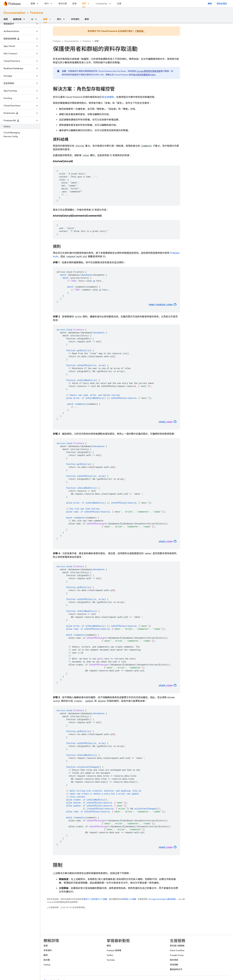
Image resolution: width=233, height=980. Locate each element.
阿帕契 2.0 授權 (129, 899)
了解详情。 (140, 31)
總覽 (6, 19)
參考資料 (75, 19)
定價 (74, 4)
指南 (46, 946)
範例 (87, 19)
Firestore (37, 13)
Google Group (177, 955)
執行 (47, 4)
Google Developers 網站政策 (162, 899)
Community (101, 4)
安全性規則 (108, 97)
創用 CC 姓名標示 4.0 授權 (95, 899)
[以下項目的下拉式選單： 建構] (38, 4)
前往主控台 (222, 4)
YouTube (111, 960)
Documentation (14, 13)
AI (32, 19)
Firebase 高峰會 (114, 950)
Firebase (57, 41)
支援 (119, 4)
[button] (18, 24)
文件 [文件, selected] (84, 4)
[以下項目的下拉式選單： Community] (111, 4)
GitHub (47, 965)
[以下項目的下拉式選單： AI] (37, 19)
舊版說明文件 (176, 969)
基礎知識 (17, 19)
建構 (33, 4)
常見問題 (174, 965)
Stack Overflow (177, 950)
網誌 (210, 4)
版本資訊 (174, 960)
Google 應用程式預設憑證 (149, 71)
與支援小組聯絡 (177, 946)
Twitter (110, 955)
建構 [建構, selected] (45, 19)
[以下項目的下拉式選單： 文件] (89, 4)
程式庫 (47, 960)
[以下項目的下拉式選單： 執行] (52, 4)
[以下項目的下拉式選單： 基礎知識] (25, 19)
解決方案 (63, 4)
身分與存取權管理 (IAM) (144, 75)
